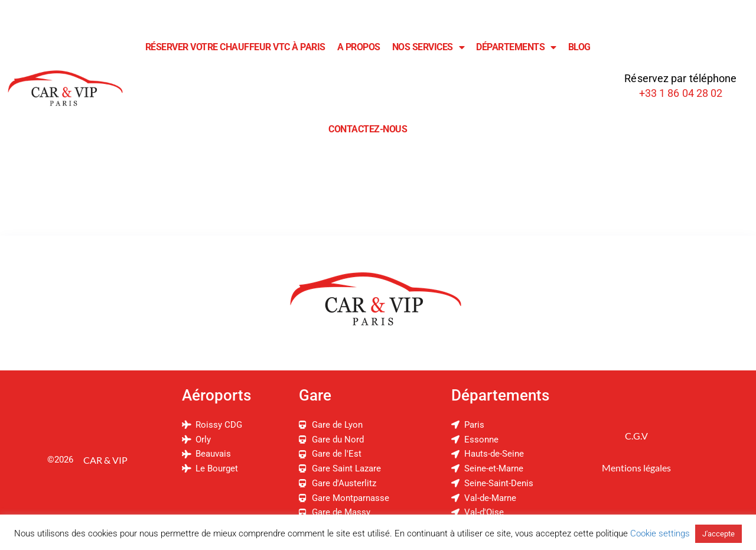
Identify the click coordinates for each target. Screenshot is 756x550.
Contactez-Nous (368, 129)
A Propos (359, 47)
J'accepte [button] (718, 534)
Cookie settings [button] (660, 533)
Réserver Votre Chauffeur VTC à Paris (235, 47)
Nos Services (428, 47)
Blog (579, 47)
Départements (516, 47)
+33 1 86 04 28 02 (681, 93)
